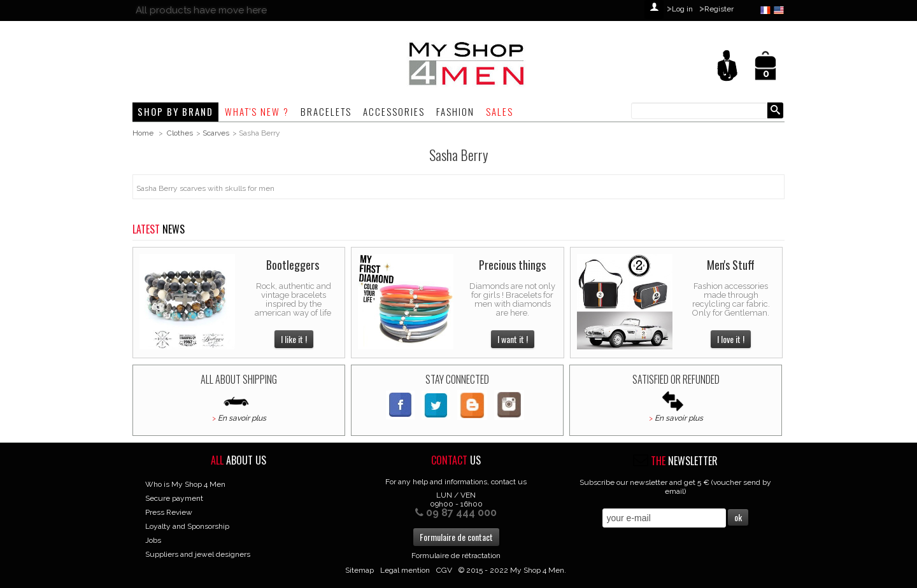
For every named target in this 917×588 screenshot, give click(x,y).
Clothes (180, 133)
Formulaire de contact (456, 537)
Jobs (153, 540)
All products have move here (201, 10)
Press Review (169, 512)
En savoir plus (242, 418)
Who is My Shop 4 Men (185, 484)
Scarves (216, 133)
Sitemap (359, 570)
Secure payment (174, 498)
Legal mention (405, 570)
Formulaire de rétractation (456, 556)
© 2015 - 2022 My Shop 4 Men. (512, 570)
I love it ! (731, 339)
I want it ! (513, 339)
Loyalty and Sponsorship (187, 526)
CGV (444, 570)
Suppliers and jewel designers (198, 554)
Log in (682, 9)
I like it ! (294, 339)
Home (143, 133)
